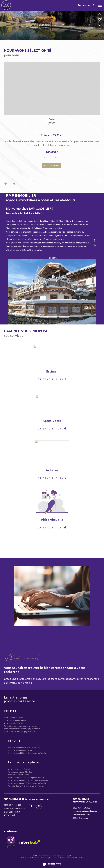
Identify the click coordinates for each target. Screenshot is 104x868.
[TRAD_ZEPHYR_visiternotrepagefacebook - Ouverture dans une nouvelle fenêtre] (31, 806)
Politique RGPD (72, 858)
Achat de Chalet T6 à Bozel (19, 775)
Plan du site (36, 858)
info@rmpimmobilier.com (14, 809)
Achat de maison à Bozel (14, 718)
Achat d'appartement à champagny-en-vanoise (22, 729)
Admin (56, 858)
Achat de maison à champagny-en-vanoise (20, 726)
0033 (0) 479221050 (12, 805)
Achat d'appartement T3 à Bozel (21, 772)
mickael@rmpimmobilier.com (85, 811)
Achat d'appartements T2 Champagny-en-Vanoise (27, 783)
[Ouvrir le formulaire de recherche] (86, 5)
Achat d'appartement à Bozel (15, 720)
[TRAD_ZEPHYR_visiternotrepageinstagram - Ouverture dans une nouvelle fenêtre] (39, 806)
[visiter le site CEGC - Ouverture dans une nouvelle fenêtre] (11, 842)
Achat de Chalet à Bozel (13, 723)
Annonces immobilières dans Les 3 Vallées (24, 748)
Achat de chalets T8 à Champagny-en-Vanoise (26, 786)
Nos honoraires (25, 858)
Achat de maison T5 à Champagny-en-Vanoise (26, 778)
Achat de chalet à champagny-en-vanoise (20, 732)
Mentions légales (46, 858)
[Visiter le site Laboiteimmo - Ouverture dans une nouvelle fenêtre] (52, 862)
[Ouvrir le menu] (100, 5)
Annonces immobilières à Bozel (20, 750)
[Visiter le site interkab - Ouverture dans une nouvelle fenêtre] (30, 842)
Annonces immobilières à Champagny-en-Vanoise (27, 753)
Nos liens (63, 858)
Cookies (81, 858)
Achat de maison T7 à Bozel (19, 769)
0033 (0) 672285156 (82, 808)
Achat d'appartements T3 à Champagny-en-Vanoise (28, 780)
